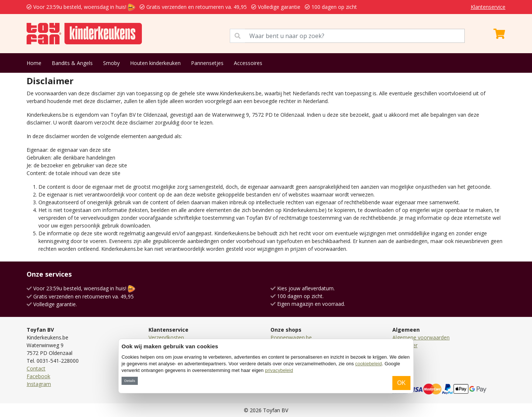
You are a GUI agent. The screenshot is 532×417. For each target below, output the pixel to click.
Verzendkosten (166, 337)
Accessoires (248, 63)
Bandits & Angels (72, 63)
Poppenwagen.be (291, 337)
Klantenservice (488, 7)
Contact (36, 368)
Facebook (38, 376)
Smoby (111, 63)
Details (129, 381)
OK (401, 383)
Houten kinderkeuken (155, 63)
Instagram (39, 384)
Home (34, 63)
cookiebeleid (368, 364)
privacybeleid (279, 370)
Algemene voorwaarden (421, 337)
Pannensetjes (207, 63)
